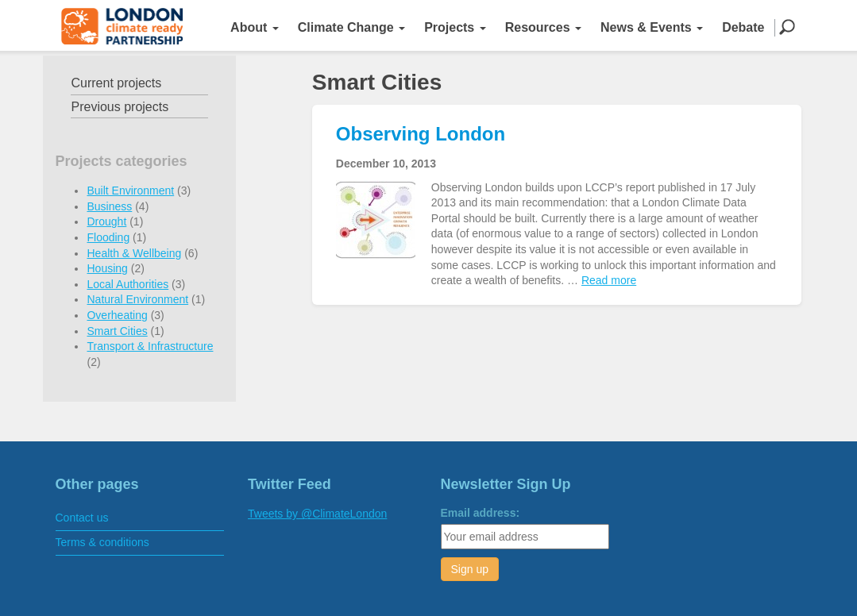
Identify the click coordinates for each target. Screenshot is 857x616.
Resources (543, 27)
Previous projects (120, 107)
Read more (609, 280)
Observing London (421, 134)
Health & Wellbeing (134, 253)
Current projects (116, 83)
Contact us (82, 518)
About (255, 27)
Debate (743, 27)
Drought (106, 221)
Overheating (117, 315)
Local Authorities (127, 284)
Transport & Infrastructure (150, 346)
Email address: (481, 513)
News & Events (652, 27)
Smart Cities (117, 331)
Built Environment (130, 191)
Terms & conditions (102, 542)
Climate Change (351, 27)
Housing (107, 268)
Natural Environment (137, 299)
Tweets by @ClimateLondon (317, 514)
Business (109, 206)
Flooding (108, 237)
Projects (455, 27)
